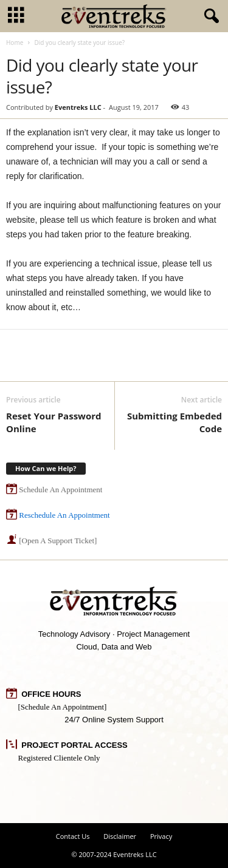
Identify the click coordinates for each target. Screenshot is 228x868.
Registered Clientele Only (59, 758)
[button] (209, 16)
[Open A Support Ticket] (58, 541)
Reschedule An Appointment (64, 515)
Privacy (161, 836)
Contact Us (73, 836)
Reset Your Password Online (54, 422)
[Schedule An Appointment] (63, 707)
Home (15, 42)
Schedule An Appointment (60, 490)
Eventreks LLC (78, 107)
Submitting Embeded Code (174, 422)
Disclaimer (120, 836)
